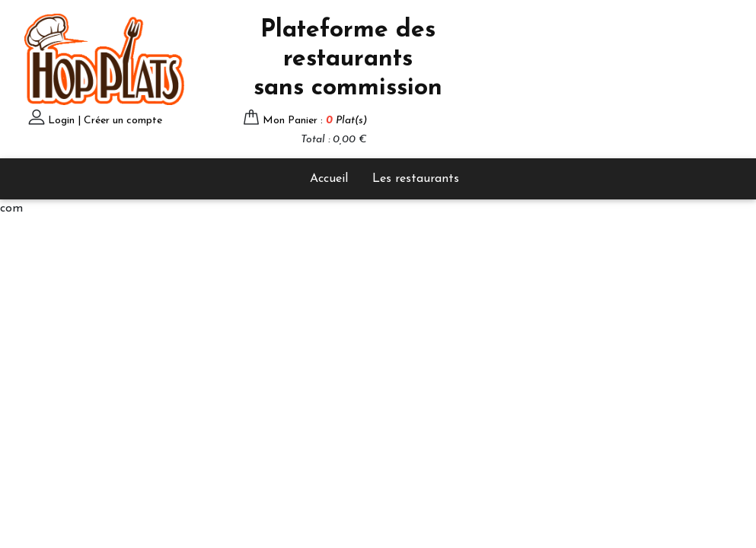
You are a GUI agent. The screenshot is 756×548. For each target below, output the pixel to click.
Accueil (329, 179)
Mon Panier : (315, 121)
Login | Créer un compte (105, 121)
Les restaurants (416, 179)
